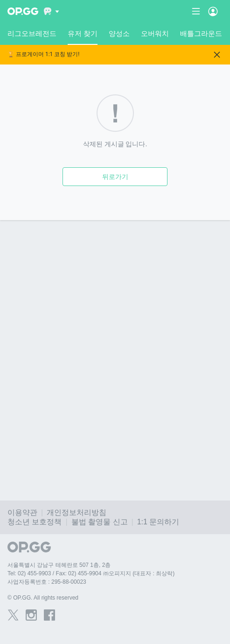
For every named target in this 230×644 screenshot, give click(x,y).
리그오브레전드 (32, 33)
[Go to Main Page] (23, 11)
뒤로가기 (115, 177)
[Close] (217, 55)
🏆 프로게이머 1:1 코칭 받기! (43, 54)
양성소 (119, 33)
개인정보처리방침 (77, 512)
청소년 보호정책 (35, 522)
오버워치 (155, 33)
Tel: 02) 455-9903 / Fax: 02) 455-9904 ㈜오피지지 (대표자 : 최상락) (91, 573)
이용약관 (22, 512)
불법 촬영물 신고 (100, 522)
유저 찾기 (83, 37)
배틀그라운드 (201, 33)
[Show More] (52, 11)
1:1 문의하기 (158, 522)
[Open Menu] (213, 11)
